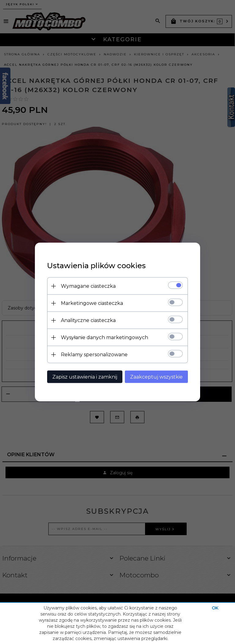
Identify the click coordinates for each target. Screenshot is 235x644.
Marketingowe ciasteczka (92, 303)
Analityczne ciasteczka (88, 320)
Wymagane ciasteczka (88, 286)
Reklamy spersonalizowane (94, 355)
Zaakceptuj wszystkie (156, 377)
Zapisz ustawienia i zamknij (85, 377)
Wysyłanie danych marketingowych (104, 337)
